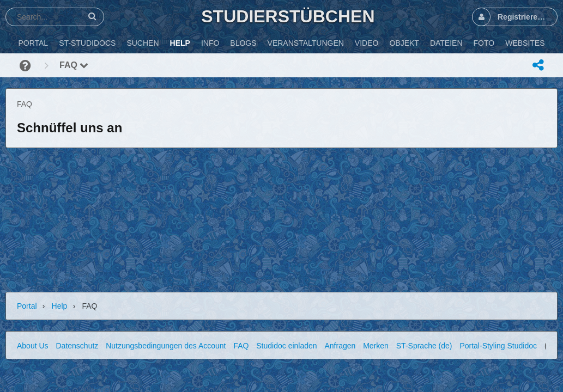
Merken (376, 346)
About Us (33, 346)
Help (60, 306)
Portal (27, 306)
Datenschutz (77, 346)
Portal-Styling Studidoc (498, 346)
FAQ (74, 65)
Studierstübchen (288, 16)
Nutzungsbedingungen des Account (166, 346)
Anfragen (340, 346)
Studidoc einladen (286, 346)
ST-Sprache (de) (424, 346)
